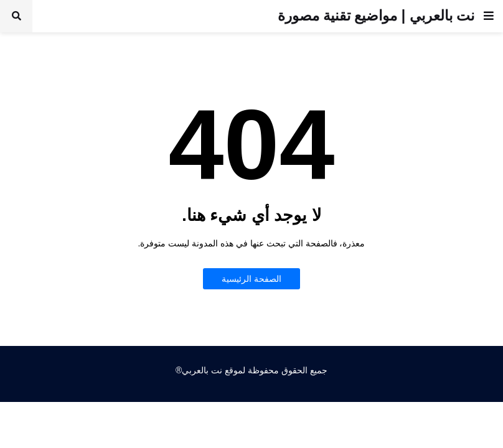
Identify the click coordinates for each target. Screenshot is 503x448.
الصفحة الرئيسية (251, 279)
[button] (489, 16)
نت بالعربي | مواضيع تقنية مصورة (376, 16)
